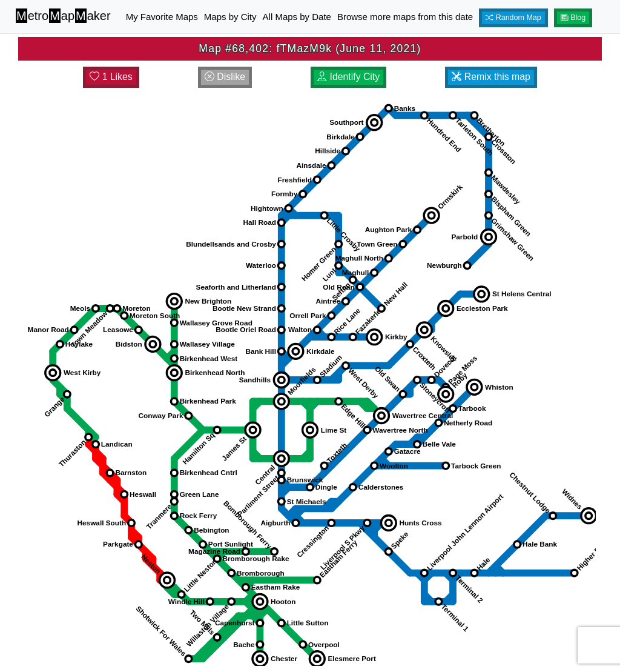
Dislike (225, 77)
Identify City (348, 77)
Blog (573, 18)
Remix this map (491, 77)
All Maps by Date (297, 17)
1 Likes (111, 77)
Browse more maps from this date (405, 17)
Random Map (513, 18)
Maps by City (230, 17)
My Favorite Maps (162, 17)
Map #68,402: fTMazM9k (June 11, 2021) (310, 48)
